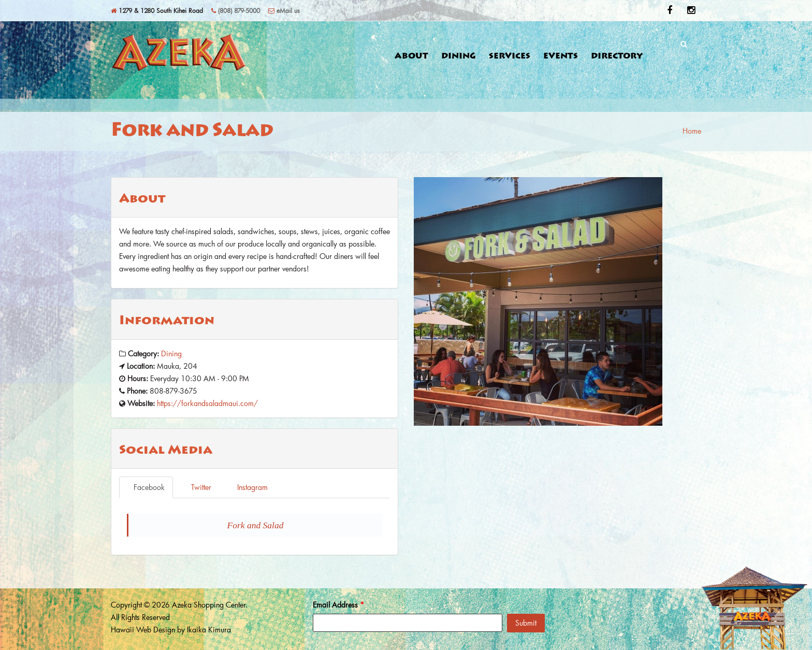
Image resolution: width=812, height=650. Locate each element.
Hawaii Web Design (143, 630)
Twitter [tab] (197, 487)
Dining (459, 56)
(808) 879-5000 (236, 10)
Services (510, 56)
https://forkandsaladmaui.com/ (207, 403)
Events (561, 56)
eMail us (284, 10)
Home (692, 131)
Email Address (338, 605)
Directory (617, 56)
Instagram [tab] (248, 487)
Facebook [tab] (146, 487)
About (411, 56)
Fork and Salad (256, 525)
